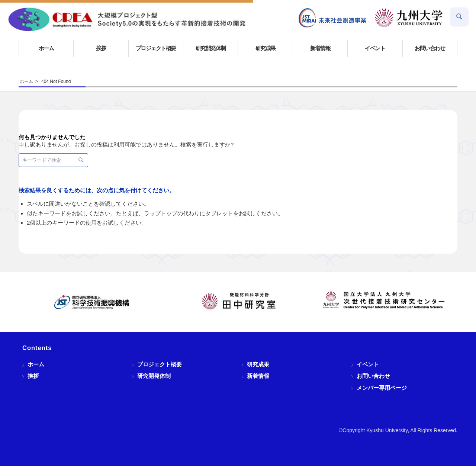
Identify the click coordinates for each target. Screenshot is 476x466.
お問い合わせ (373, 376)
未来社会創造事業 (333, 18)
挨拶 (33, 376)
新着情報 (258, 376)
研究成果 (258, 364)
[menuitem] (333, 18)
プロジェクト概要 (160, 364)
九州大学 (409, 18)
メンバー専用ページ (382, 388)
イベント (368, 364)
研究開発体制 (154, 376)
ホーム (36, 364)
